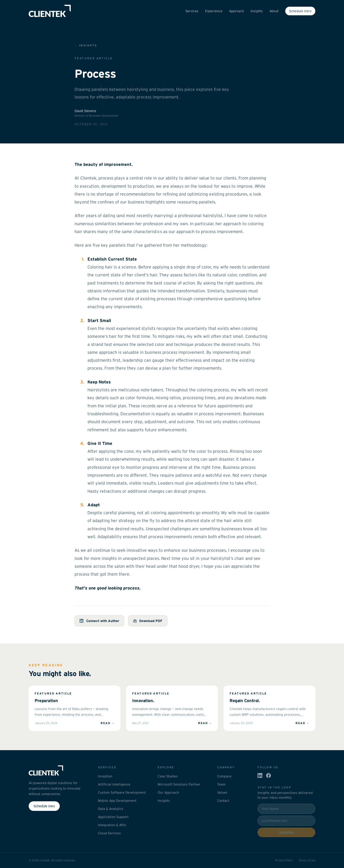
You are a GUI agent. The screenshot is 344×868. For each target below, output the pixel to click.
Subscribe (286, 832)
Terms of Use (307, 860)
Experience (214, 11)
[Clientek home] (58, 770)
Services (192, 11)
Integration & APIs (112, 825)
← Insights (86, 45)
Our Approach (168, 792)
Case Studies (168, 776)
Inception (105, 776)
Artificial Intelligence (114, 784)
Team (221, 784)
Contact (223, 801)
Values (222, 792)
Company (224, 776)
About (274, 11)
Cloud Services (109, 833)
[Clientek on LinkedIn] (260, 775)
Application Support (113, 817)
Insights (257, 11)
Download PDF (148, 621)
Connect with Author (99, 621)
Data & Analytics (111, 809)
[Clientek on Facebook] (269, 775)
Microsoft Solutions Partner (179, 784)
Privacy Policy (284, 860)
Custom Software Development (122, 792)
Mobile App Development (117, 801)
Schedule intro (300, 11)
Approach (236, 11)
